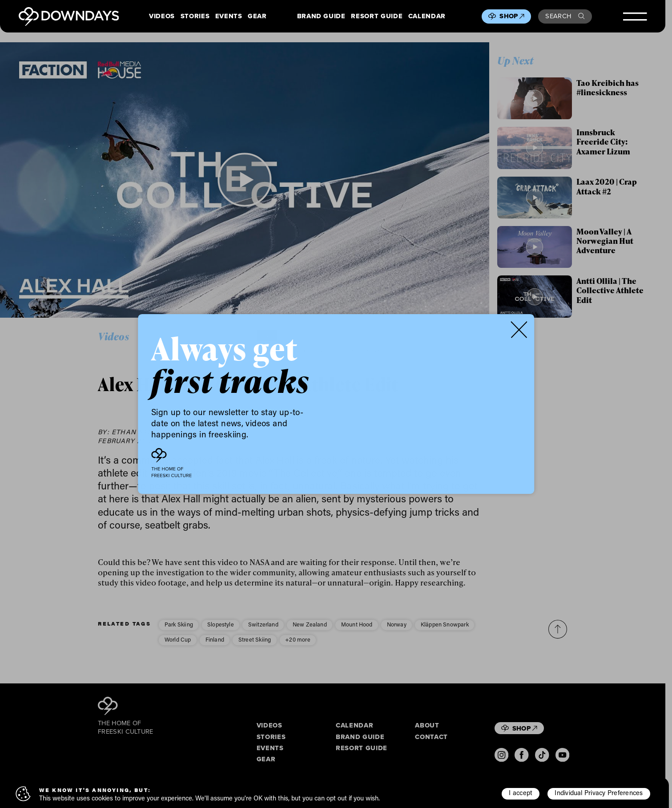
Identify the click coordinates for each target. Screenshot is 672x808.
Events (229, 16)
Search (565, 16)
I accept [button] (521, 793)
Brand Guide (321, 16)
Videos (162, 16)
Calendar (427, 16)
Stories (195, 16)
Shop (512, 16)
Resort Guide (377, 16)
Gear (257, 16)
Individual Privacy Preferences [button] (599, 793)
